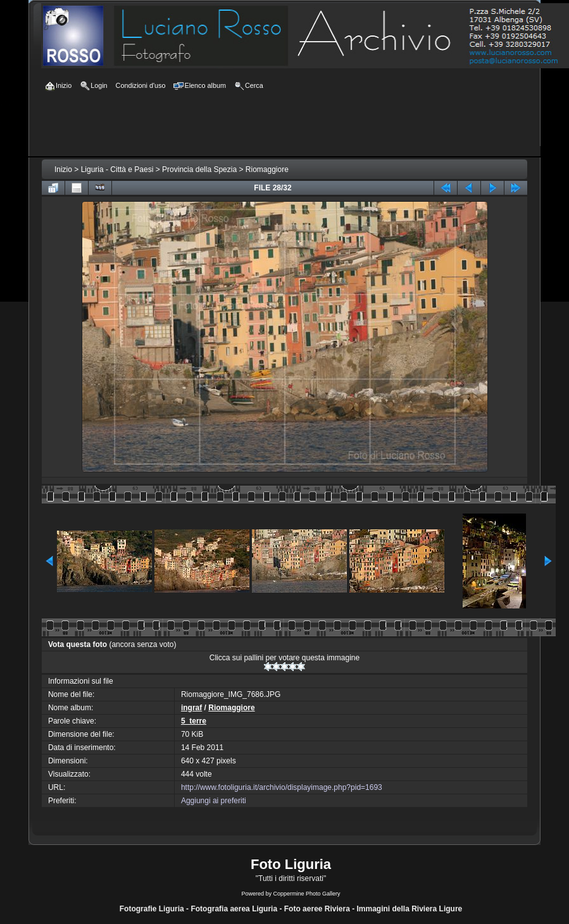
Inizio (63, 169)
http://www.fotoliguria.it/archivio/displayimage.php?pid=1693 (282, 787)
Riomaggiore (267, 169)
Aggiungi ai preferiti (214, 801)
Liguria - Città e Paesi (117, 169)
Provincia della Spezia (199, 169)
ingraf (191, 708)
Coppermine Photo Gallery (306, 894)
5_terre (194, 721)
